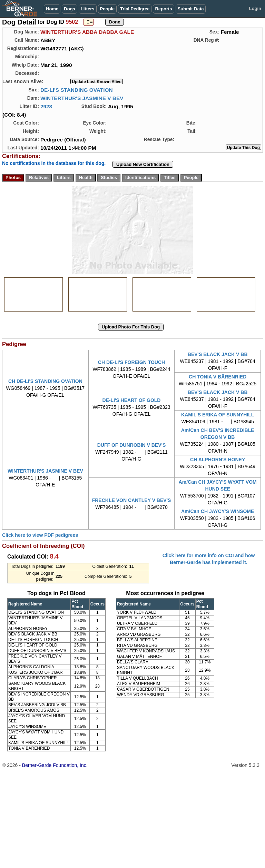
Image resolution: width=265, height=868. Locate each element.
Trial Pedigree (135, 9)
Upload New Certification (143, 164)
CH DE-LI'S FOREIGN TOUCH (131, 362)
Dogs (70, 9)
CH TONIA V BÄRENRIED (218, 377)
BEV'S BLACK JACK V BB (218, 354)
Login (255, 8)
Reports (163, 9)
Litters (88, 9)
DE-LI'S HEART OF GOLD (131, 400)
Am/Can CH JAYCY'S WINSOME (218, 511)
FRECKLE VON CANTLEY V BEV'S (132, 500)
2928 (46, 106)
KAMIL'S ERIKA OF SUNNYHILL (218, 415)
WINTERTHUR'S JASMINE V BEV (82, 98)
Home (52, 9)
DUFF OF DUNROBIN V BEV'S (132, 445)
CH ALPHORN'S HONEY (218, 460)
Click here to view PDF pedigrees (40, 535)
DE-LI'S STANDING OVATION (77, 90)
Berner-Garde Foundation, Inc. (55, 765)
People (107, 9)
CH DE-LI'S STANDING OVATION (45, 381)
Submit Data (191, 9)
